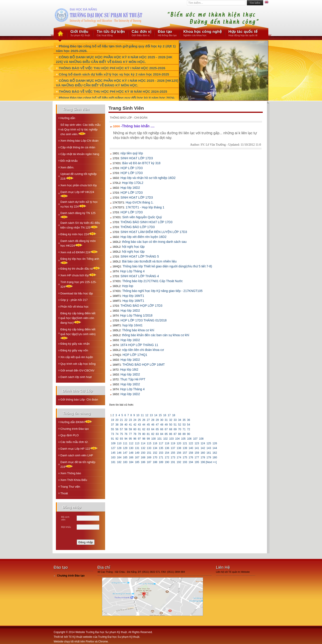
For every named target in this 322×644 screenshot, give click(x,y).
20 (117, 420)
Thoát (64, 493)
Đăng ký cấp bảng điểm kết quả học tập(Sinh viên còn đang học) (78, 318)
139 (185, 448)
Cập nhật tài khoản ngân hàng (80, 154)
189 (161, 462)
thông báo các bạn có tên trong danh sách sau (154, 242)
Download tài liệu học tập (77, 293)
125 (209, 443)
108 (201, 439)
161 (209, 453)
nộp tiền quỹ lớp (132, 153)
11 (142, 415)
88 (180, 434)
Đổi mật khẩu (69, 161)
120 (179, 443)
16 (165, 415)
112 (131, 443)
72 (189, 429)
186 (143, 462)
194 (191, 462)
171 (161, 457)
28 (153, 420)
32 (171, 420)
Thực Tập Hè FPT (133, 379)
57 (121, 429)
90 (189, 434)
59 (130, 429)
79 (139, 434)
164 (119, 457)
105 (183, 439)
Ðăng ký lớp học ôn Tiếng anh (80, 261)
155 (173, 453)
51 (175, 425)
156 (179, 453)
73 (112, 434)
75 (121, 434)
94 (126, 439)
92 (117, 439)
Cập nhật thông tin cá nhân (78, 147)
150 (143, 453)
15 (160, 415)
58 (126, 429)
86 (171, 434)
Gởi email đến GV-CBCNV (77, 370)
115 (149, 443)
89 (184, 434)
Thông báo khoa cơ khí (138, 330)
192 (179, 462)
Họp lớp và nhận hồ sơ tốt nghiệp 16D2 (148, 178)
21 (121, 420)
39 (121, 425)
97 (139, 439)
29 (157, 420)
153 (161, 453)
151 (149, 453)
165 (125, 457)
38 (117, 425)
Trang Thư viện (70, 487)
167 (137, 457)
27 (148, 420)
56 (117, 429)
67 (166, 429)
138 (179, 448)
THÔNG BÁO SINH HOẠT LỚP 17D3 (147, 222)
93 (121, 439)
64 (153, 429)
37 (112, 425)
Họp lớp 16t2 (129, 369)
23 (130, 420)
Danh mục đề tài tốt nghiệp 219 (78, 464)
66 (162, 429)
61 (139, 429)
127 (113, 448)
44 (144, 425)
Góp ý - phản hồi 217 (74, 300)
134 (155, 448)
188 (155, 462)
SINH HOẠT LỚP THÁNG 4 (140, 276)
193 (185, 462)
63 (148, 429)
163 (113, 457)
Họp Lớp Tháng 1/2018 (136, 315)
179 (209, 457)
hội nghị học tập (133, 247)
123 (197, 443)
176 (191, 457)
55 (112, 429)
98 (144, 439)
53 (184, 425)
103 (171, 439)
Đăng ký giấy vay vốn (74, 350)
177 (197, 457)
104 (177, 439)
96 (135, 439)
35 (184, 420)
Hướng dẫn (68, 118)
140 (191, 448)
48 (162, 425)
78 (135, 434)
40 (126, 425)
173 (173, 457)
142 (203, 448)
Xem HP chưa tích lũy (78, 275)
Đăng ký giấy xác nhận (75, 344)
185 (137, 462)
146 (119, 453)
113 (137, 443)
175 (185, 457)
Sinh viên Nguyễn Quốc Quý (142, 217)
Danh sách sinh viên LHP (77, 455)
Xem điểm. (67, 167)
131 (137, 448)
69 (175, 429)
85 (166, 434)
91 (112, 439)
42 (135, 425)
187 (149, 462)
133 (149, 448)
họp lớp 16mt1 (132, 325)
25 (139, 420)
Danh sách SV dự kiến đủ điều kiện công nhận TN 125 (80, 225)
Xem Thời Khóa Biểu (74, 480)
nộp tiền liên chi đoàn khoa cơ (143, 350)
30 (162, 420)
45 (148, 425)
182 (119, 462)
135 (161, 448)
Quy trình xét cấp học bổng (78, 364)
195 (197, 462)
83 (157, 434)
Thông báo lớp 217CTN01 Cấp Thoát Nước (153, 281)
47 (157, 425)
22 (126, 420)
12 (147, 415)
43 (139, 425)
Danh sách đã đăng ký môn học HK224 (78, 243)
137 (173, 448)
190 (167, 462)
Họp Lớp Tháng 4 (132, 271)
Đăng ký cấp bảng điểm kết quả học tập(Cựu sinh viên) (78, 334)
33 (175, 420)
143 (209, 448)
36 (189, 420)
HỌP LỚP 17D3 (132, 168)
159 (197, 453)
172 (167, 457)
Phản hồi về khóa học (74, 307)
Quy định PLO (70, 435)
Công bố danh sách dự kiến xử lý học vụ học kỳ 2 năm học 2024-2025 (114, 74)
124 (203, 443)
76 (126, 434)
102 (166, 439)
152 (155, 453)
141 (197, 448)
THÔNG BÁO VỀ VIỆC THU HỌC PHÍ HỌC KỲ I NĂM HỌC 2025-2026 (112, 68)
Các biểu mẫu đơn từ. (74, 442)
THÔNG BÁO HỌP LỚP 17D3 (141, 306)
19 (112, 420)
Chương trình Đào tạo (75, 429)
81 (148, 434)
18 (174, 415)
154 (167, 453)
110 (119, 443)
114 (143, 443)
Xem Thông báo (71, 473)
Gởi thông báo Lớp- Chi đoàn (79, 400)
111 (125, 443)
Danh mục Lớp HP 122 (79, 448)
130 (131, 448)
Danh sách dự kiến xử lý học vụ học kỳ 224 (79, 204)
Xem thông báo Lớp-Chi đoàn (79, 141)
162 (215, 453)
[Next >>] (211, 462)
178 (203, 457)
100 (154, 439)
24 (135, 420)
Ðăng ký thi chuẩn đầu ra (80, 268)
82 (153, 434)
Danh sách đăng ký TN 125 (78, 215)
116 (155, 443)
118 (167, 443)
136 (167, 448)
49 (166, 425)
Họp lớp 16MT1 (133, 296)
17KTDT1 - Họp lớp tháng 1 (145, 207)
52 (180, 425)
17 (169, 415)
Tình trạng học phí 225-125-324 (78, 284)
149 (137, 453)
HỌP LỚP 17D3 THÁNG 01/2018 (144, 320)
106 (189, 439)
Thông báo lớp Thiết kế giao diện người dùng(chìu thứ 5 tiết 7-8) (167, 266)
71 (184, 429)
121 (185, 443)
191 (173, 462)
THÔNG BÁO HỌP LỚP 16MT (144, 365)
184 (131, 462)
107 (195, 439)
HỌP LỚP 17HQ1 (135, 355)
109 (113, 443)
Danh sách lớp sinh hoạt (76, 377)
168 (143, 457)
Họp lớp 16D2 (130, 188)
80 (144, 434)
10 (138, 415)
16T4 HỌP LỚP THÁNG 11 (139, 345)
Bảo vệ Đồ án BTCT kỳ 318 (141, 163)
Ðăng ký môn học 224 (78, 234)
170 (155, 457)
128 (119, 448)
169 (149, 457)
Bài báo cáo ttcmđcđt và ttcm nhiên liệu (149, 261)
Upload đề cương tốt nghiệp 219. (78, 176)
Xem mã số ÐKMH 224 (79, 252)
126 (215, 443)
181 (113, 462)
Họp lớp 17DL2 (133, 183)
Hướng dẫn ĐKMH (76, 422)
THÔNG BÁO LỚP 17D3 (138, 227)
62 (144, 429)
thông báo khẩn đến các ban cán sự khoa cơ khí (156, 335)
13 (151, 415)
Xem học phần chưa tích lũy (79, 185)
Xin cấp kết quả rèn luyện (77, 357)
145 (113, 453)
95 (130, 439)
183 (125, 462)
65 (157, 429)
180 (215, 457)
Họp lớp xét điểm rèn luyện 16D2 (144, 237)
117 (161, 443)
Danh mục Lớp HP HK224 (77, 194)
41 (130, 425)
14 (156, 415)
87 (175, 434)
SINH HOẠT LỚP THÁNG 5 (140, 256)
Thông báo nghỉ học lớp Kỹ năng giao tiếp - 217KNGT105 (162, 291)
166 (131, 457)
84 (162, 434)
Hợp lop (128, 286)
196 (203, 462)
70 (180, 429)
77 (130, 434)
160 (203, 453)
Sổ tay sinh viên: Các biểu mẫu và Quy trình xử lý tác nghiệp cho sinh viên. (80, 129)
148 (131, 453)
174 (179, 457)
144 (215, 448)
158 (191, 453)
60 (135, 429)
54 (189, 425)
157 (185, 453)
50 (171, 425)
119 (173, 443)
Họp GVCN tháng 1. (140, 202)
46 (153, 425)
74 (117, 434)
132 (143, 448)
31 (166, 420)
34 (180, 420)
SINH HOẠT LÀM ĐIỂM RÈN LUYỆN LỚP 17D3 (154, 232)
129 (125, 448)
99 (148, 439)
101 (160, 439)
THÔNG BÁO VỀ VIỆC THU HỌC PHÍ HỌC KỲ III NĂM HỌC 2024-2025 (113, 91)
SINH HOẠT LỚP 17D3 (137, 158)
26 (144, 420)
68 (171, 429)
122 (191, 443)
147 (125, 453)
